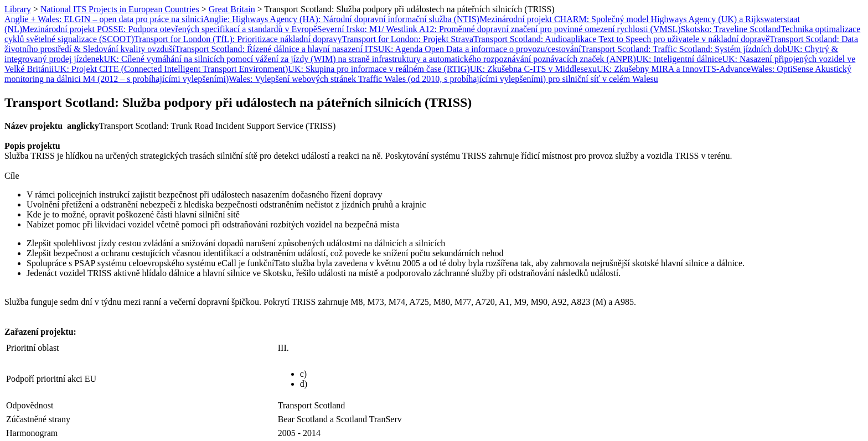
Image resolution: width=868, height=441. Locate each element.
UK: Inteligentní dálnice (679, 59)
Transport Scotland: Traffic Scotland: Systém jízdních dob (684, 49)
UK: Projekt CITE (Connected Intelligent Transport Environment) (171, 69)
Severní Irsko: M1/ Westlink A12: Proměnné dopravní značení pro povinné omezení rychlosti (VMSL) (499, 29)
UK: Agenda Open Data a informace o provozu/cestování (480, 49)
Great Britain (232, 9)
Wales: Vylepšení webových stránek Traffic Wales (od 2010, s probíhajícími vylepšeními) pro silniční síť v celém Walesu (443, 79)
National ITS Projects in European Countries (120, 9)
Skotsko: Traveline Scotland (731, 29)
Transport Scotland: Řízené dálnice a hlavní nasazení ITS (277, 49)
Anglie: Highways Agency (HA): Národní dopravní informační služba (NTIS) (341, 19)
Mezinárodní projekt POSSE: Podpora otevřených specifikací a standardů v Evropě (170, 29)
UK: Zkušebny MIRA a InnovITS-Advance (674, 69)
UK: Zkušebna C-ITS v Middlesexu (533, 69)
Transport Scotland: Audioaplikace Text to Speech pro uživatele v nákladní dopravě (621, 39)
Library (18, 9)
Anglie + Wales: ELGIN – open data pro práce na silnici (104, 19)
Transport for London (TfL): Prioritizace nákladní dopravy (238, 39)
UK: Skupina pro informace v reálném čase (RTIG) (379, 69)
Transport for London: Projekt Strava (407, 39)
